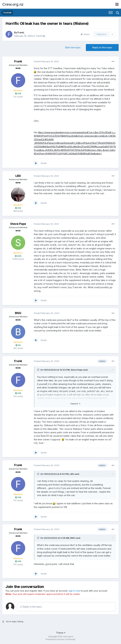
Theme (61, 633)
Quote (44, 163)
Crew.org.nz (13, 4)
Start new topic (73, 47)
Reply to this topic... (32, 607)
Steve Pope (18, 224)
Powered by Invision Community (60, 639)
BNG (18, 313)
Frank (21, 32)
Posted (46, 61)
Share (85, 34)
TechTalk (41, 36)
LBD (18, 176)
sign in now (74, 591)
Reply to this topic (102, 47)
